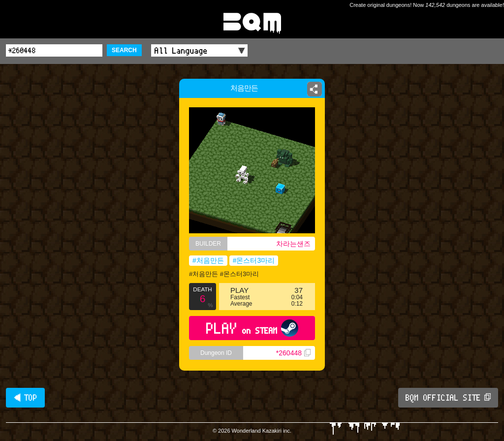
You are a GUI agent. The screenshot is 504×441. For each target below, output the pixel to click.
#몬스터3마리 (254, 260)
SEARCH (124, 50)
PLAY (252, 328)
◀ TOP (25, 398)
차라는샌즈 (293, 244)
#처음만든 (208, 260)
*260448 (293, 353)
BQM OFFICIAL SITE (448, 398)
